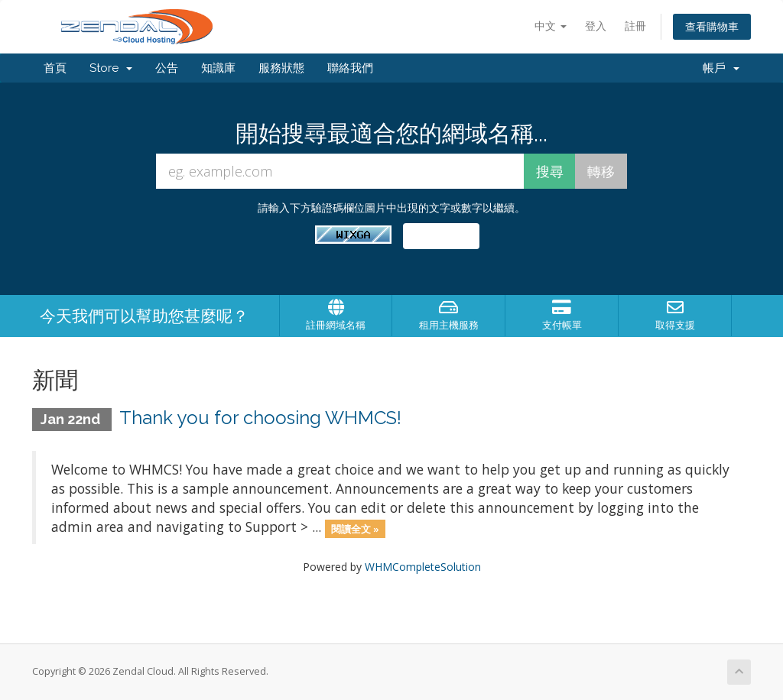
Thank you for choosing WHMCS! (260, 418)
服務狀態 (281, 68)
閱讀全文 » (355, 528)
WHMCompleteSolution (423, 567)
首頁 (55, 68)
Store (111, 68)
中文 (551, 26)
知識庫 (218, 68)
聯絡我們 (350, 68)
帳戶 (721, 68)
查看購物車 (712, 26)
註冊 (635, 26)
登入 (596, 26)
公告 (167, 68)
